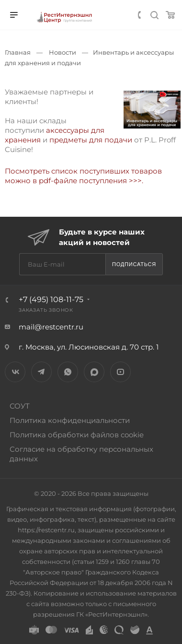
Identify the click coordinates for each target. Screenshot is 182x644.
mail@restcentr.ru (51, 327)
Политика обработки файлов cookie (77, 435)
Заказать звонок (46, 310)
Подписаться (134, 264)
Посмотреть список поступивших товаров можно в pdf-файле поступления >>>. (84, 176)
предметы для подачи (90, 140)
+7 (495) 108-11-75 (51, 299)
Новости (63, 52)
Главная (18, 52)
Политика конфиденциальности (70, 420)
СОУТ (20, 406)
